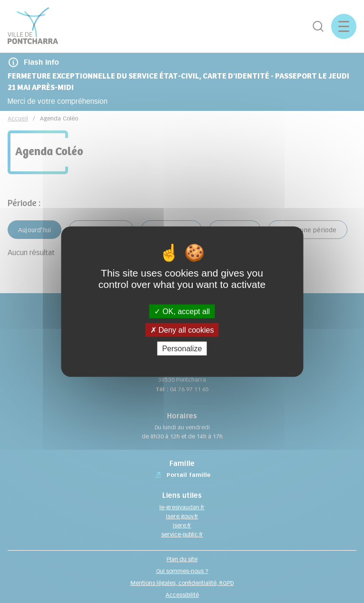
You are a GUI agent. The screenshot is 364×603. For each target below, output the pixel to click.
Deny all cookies (182, 330)
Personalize (182, 349)
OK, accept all (182, 311)
